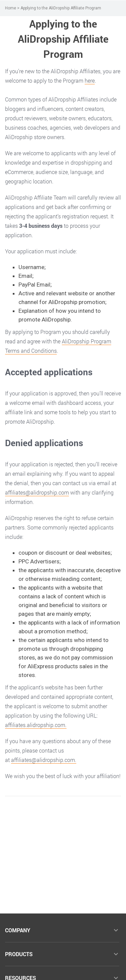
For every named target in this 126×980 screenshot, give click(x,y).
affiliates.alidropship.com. (36, 725)
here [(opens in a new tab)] (90, 80)
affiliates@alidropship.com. (44, 760)
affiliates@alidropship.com (37, 492)
